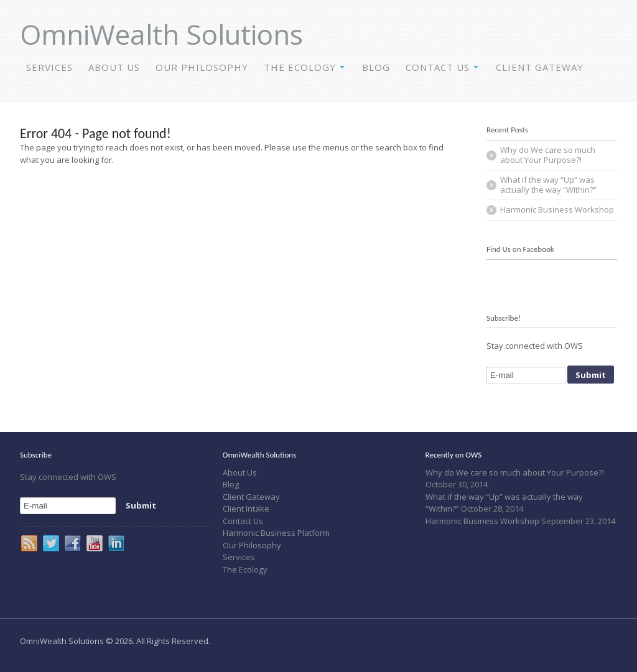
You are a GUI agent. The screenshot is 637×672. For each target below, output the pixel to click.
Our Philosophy (202, 67)
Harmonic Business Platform (276, 533)
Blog (376, 67)
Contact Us (438, 67)
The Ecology (300, 67)
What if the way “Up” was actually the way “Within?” (548, 185)
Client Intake (246, 509)
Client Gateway (540, 67)
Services (49, 67)
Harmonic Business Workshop (557, 209)
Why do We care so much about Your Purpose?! (548, 155)
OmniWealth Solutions (161, 34)
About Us (114, 67)
